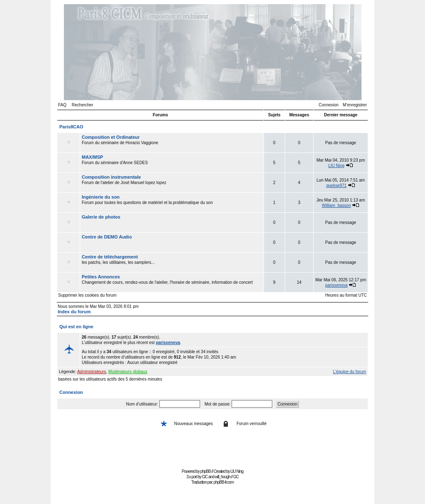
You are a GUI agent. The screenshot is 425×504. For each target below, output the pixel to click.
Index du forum (74, 312)
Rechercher (83, 105)
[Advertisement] (212, 448)
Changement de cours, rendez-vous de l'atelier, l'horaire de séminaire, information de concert (172, 282)
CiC (205, 477)
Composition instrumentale (111, 177)
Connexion (329, 105)
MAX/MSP (92, 157)
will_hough (223, 477)
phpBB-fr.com (224, 482)
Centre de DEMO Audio (107, 237)
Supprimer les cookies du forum (87, 295)
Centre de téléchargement (110, 257)
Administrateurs (92, 372)
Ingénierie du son (101, 197)
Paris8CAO (71, 127)
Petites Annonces (101, 277)
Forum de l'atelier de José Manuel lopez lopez (172, 182)
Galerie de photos (101, 217)
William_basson (336, 205)
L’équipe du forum (349, 372)
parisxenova (337, 285)
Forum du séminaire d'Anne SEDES (172, 162)
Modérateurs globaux (128, 372)
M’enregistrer (355, 105)
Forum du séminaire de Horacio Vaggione (172, 143)
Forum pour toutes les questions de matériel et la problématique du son (172, 202)
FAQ (62, 105)
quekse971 (336, 186)
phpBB (205, 471)
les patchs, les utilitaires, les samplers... (172, 262)
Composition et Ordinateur (111, 137)
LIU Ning (336, 166)
